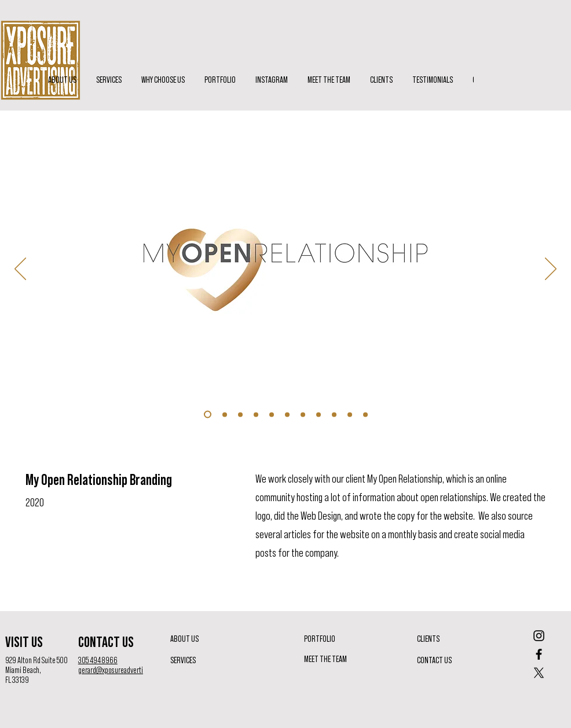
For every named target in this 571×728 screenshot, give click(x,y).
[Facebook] (539, 654)
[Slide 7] (365, 414)
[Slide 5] (334, 414)
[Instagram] (539, 636)
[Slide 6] (350, 414)
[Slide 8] (208, 415)
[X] (539, 673)
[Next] (551, 270)
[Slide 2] (303, 414)
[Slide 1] (287, 414)
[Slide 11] (256, 414)
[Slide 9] (225, 414)
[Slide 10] (240, 414)
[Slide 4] (319, 414)
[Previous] (20, 270)
